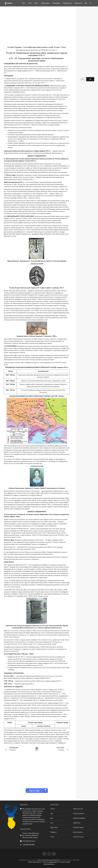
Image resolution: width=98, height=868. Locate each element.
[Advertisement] (37, 29)
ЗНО (52, 823)
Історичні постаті (78, 837)
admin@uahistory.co (29, 841)
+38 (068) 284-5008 (28, 845)
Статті (52, 837)
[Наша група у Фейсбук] (44, 854)
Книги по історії (78, 809)
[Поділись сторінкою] (86, 3)
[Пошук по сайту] (91, 3)
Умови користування (35, 862)
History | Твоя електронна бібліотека (48, 860)
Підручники (77, 823)
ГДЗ (52, 813)
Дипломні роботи (49, 864)
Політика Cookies (65, 862)
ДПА (52, 818)
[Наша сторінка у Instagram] (54, 854)
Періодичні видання (79, 818)
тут (57, 50)
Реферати (53, 832)
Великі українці (78, 832)
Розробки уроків (78, 827)
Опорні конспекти (79, 813)
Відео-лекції (54, 827)
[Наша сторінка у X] (49, 854)
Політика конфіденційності (50, 862)
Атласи (53, 809)
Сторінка (17, 749)
